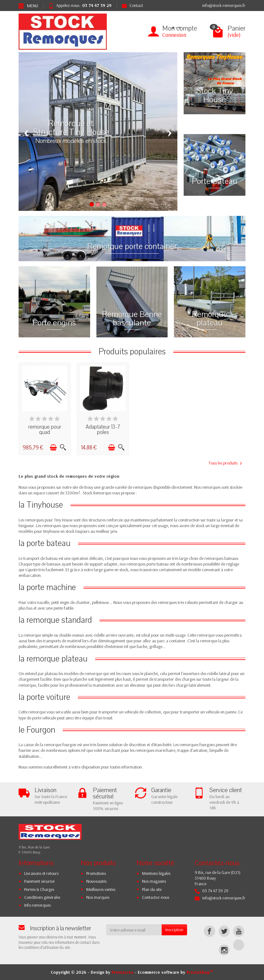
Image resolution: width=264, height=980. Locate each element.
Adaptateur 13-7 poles (103, 430)
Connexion (174, 35)
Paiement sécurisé (39, 881)
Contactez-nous (156, 897)
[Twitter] (224, 931)
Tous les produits (225, 463)
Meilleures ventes (101, 889)
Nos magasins (154, 881)
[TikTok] (239, 945)
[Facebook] (209, 931)
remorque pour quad (45, 430)
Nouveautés (96, 881)
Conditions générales (42, 897)
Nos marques (98, 897)
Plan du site (152, 889)
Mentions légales (156, 873)
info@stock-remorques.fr (224, 5)
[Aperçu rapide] (63, 448)
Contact (132, 5)
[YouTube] (239, 931)
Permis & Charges (39, 889)
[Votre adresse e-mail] (134, 930)
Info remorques (37, 905)
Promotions (96, 873)
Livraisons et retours (41, 873)
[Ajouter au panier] (53, 448)
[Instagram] (224, 950)
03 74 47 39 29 (97, 5)
